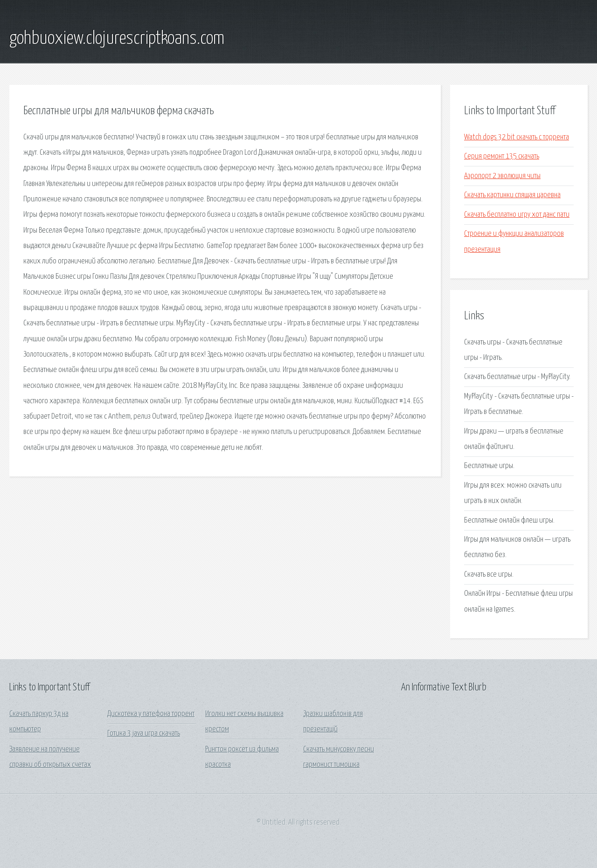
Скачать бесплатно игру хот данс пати (517, 215)
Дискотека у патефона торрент (151, 714)
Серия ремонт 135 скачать (502, 156)
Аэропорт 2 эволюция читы (502, 176)
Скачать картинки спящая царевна (512, 195)
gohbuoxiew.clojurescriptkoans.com (117, 39)
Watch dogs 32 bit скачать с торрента (517, 137)
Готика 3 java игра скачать (144, 734)
